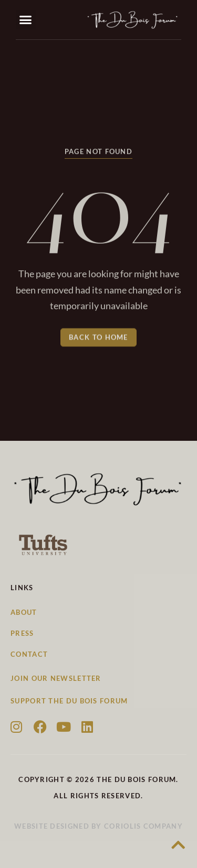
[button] (26, 20)
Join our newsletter (56, 678)
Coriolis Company (143, 826)
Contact (29, 654)
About (24, 612)
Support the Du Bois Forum (69, 701)
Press (22, 633)
